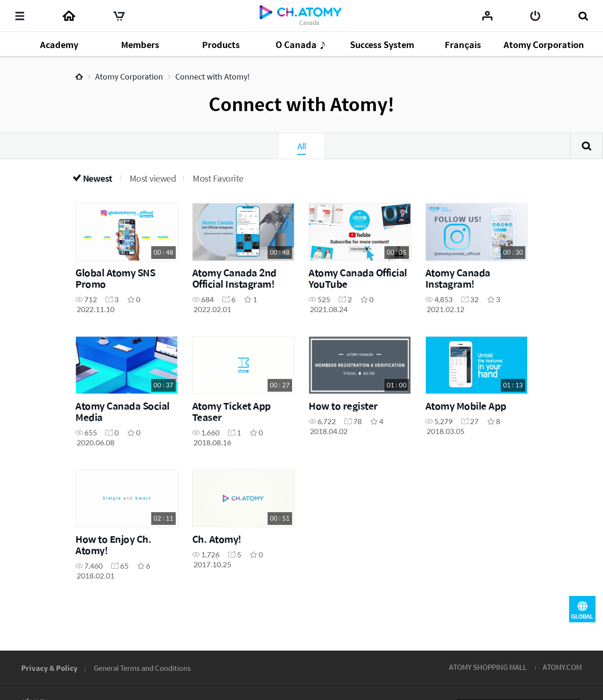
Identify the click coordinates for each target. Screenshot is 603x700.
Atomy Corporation (129, 76)
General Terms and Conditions (142, 668)
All (301, 146)
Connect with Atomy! (212, 76)
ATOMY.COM (562, 667)
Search (587, 146)
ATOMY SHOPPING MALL (488, 667)
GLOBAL (582, 609)
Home (79, 77)
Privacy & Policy (49, 668)
